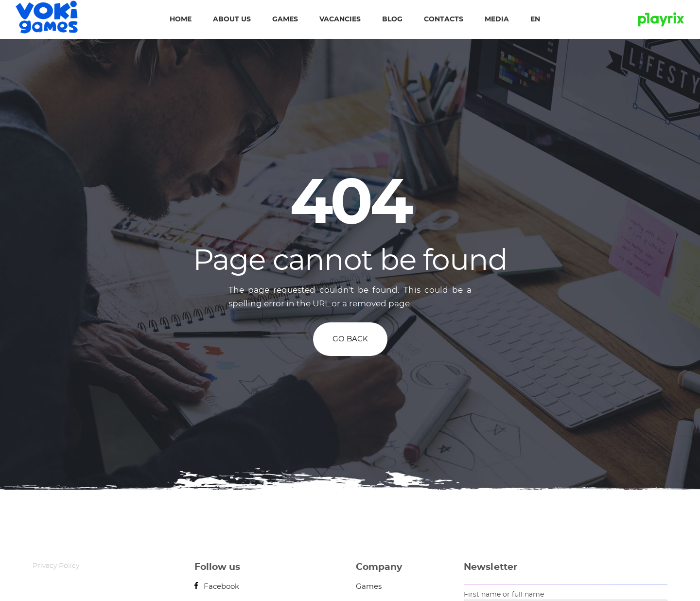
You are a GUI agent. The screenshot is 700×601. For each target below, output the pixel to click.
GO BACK (350, 339)
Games (285, 19)
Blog (392, 19)
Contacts (444, 19)
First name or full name (504, 595)
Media (497, 19)
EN (535, 19)
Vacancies (340, 19)
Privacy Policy (56, 566)
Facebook (217, 587)
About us (232, 19)
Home (181, 19)
